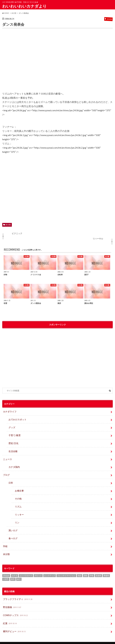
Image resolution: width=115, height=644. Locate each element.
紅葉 (10, 617)
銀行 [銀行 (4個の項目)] (19, 574)
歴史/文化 (13, 442)
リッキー (19, 511)
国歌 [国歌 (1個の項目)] (86, 571)
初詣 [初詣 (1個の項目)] (80, 571)
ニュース (7, 457)
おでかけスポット (17, 419)
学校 (5, 542)
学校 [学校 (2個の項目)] (92, 571)
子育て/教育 (15, 434)
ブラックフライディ (17, 594)
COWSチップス (15, 609)
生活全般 (13, 450)
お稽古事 (19, 488)
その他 (18, 496)
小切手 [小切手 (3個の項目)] (6, 574)
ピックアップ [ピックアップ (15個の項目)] (50, 571)
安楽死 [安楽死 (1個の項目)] (99, 571)
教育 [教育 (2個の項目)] (13, 574)
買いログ (13, 526)
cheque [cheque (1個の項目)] (6, 571)
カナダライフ (9, 411)
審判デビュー (14, 625)
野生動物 (12, 602)
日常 (11, 480)
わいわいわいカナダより (24, 6)
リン (17, 519)
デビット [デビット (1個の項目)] (38, 571)
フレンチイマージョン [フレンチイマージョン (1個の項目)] (66, 571)
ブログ (6, 473)
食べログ (13, 534)
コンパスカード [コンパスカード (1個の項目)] (26, 571)
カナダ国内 (14, 465)
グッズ (12, 427)
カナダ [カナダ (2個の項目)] (15, 571)
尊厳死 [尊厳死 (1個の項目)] (106, 571)
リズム (18, 503)
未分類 (8, 225)
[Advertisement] (57, 62)
